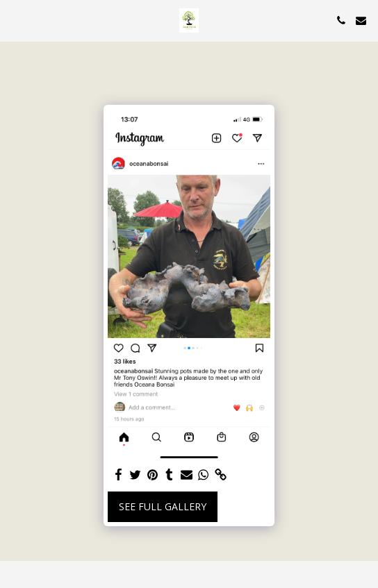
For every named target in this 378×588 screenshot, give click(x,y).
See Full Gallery (163, 506)
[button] (15, 20)
